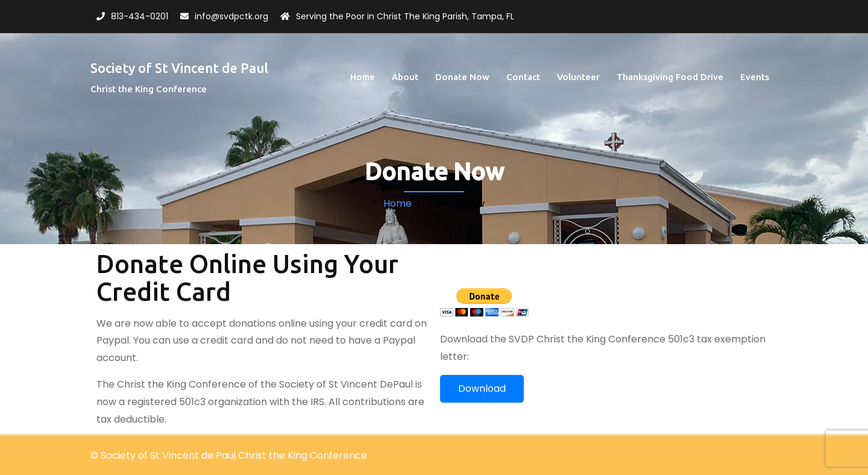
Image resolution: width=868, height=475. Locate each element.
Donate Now (462, 77)
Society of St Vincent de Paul (179, 68)
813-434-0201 (140, 16)
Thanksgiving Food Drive (670, 77)
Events (755, 77)
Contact (523, 77)
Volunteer (578, 77)
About (405, 77)
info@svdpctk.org (231, 16)
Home (363, 77)
